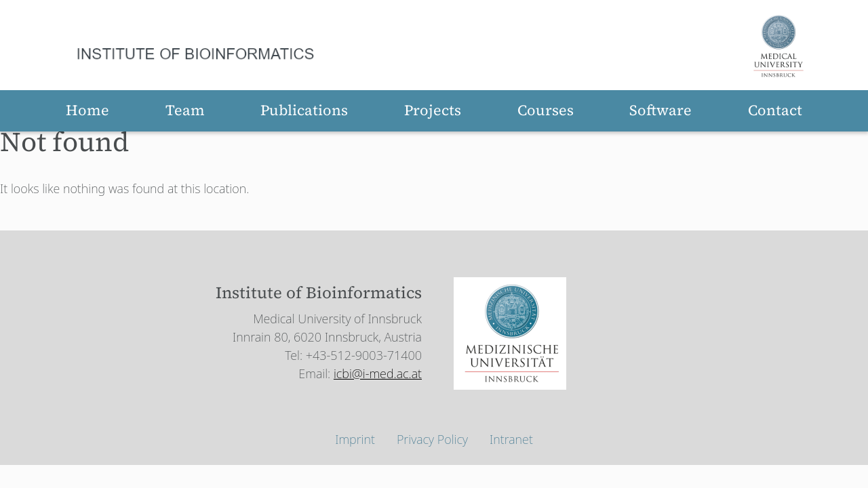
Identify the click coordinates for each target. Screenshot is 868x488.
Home (87, 110)
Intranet (511, 439)
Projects (433, 110)
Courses (546, 110)
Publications (304, 110)
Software (660, 110)
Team (185, 110)
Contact (775, 110)
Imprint (355, 439)
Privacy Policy (432, 439)
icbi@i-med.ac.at (378, 373)
